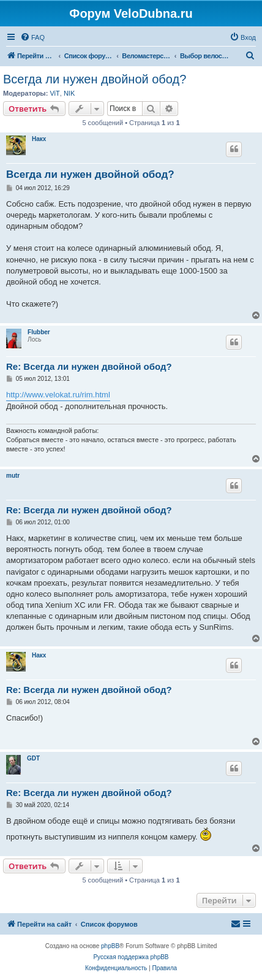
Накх (39, 139)
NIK (69, 93)
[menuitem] (32, 37)
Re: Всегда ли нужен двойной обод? (89, 366)
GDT (33, 758)
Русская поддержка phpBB (131, 957)
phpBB (110, 946)
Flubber (39, 332)
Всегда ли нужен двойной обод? (95, 79)
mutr (13, 476)
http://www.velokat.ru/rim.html (58, 395)
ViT (54, 93)
